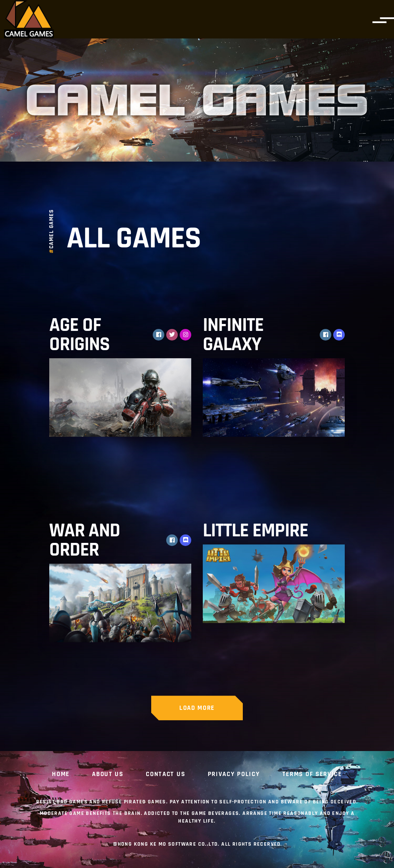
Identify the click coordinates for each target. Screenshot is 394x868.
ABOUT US (108, 775)
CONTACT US (165, 775)
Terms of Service (312, 775)
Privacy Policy (234, 775)
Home (61, 775)
